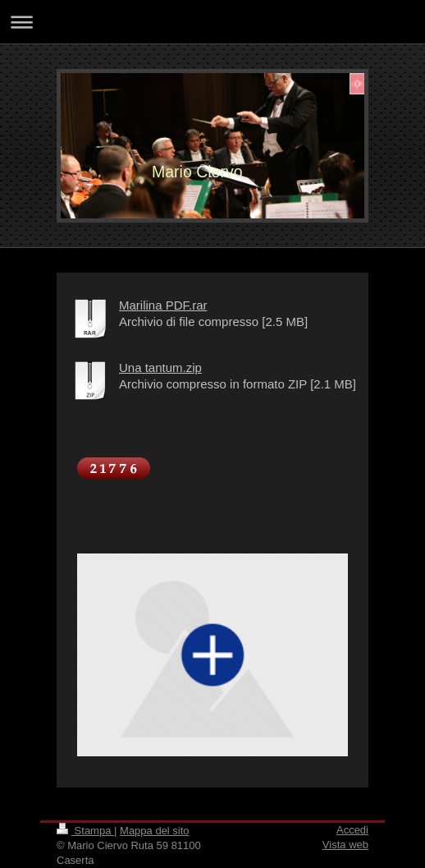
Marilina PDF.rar (163, 305)
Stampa (85, 831)
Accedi (352, 830)
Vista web (345, 845)
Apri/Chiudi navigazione (212, 22)
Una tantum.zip (160, 367)
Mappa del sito (155, 831)
